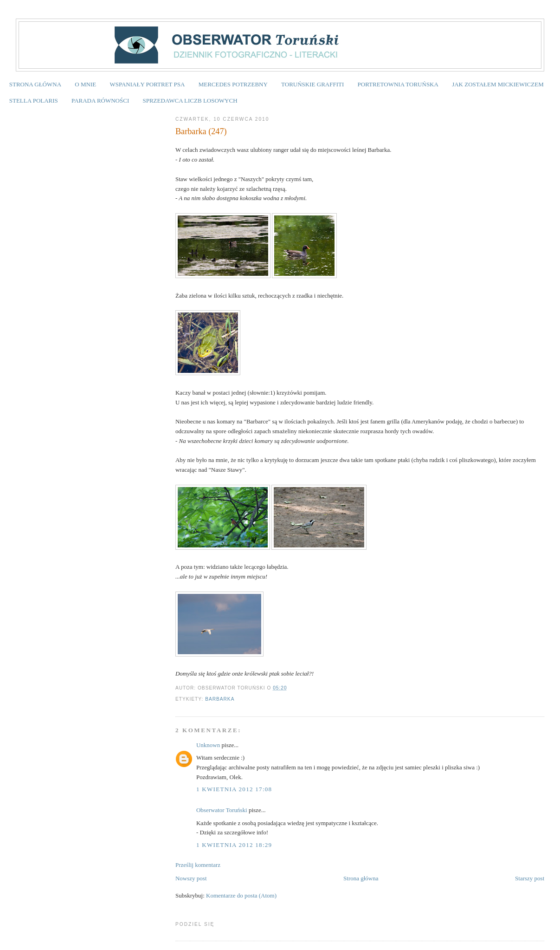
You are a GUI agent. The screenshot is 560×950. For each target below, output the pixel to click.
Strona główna (361, 878)
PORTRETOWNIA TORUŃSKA (398, 84)
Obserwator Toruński (222, 810)
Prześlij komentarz (198, 865)
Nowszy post (191, 878)
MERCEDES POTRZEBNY (233, 84)
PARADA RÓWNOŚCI (100, 101)
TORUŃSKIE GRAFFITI (312, 84)
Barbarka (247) (201, 131)
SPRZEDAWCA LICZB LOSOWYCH (190, 101)
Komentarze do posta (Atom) (241, 895)
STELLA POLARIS (34, 101)
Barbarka (220, 699)
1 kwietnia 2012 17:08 (234, 789)
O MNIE (85, 84)
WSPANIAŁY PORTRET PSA (147, 84)
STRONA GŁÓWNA (35, 84)
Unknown (208, 745)
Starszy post (530, 878)
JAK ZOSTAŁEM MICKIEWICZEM (498, 84)
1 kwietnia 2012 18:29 (234, 845)
